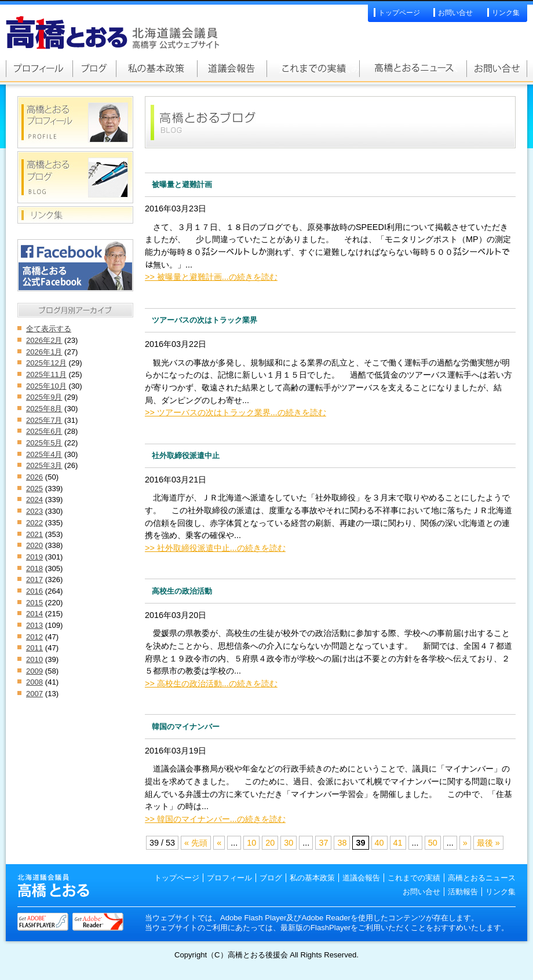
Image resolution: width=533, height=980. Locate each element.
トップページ (399, 13)
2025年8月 (44, 409)
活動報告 (463, 892)
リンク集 (506, 13)
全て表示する (49, 329)
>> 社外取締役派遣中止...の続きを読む (215, 548)
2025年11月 (46, 374)
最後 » (488, 843)
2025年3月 (44, 465)
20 (270, 843)
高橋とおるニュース (413, 68)
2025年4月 (44, 454)
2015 (34, 603)
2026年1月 (44, 352)
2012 (34, 637)
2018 (34, 568)
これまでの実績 (313, 68)
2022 (34, 523)
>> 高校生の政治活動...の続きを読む (211, 683)
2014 (34, 614)
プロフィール (229, 878)
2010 (34, 659)
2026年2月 (44, 340)
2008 (34, 682)
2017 (34, 579)
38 (342, 843)
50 (433, 843)
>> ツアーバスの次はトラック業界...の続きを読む (236, 412)
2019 (34, 557)
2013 (34, 625)
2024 (34, 500)
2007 (34, 694)
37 (323, 843)
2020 (34, 545)
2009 (34, 671)
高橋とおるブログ (94, 68)
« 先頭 (196, 843)
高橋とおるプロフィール (39, 68)
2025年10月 (46, 386)
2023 (34, 511)
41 (398, 843)
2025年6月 (44, 431)
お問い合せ (455, 13)
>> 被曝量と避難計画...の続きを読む (211, 277)
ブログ (271, 878)
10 (251, 843)
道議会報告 (232, 68)
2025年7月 (44, 420)
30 (289, 843)
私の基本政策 (156, 68)
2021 (34, 534)
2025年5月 (44, 443)
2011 (34, 648)
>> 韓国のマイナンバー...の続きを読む (215, 819)
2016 (34, 591)
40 (379, 843)
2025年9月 (44, 397)
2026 (34, 477)
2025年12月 (46, 363)
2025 (34, 489)
